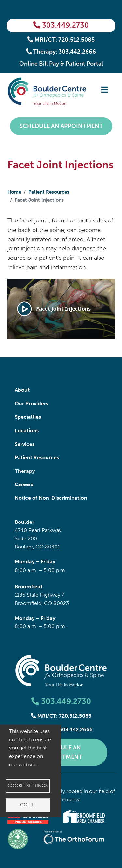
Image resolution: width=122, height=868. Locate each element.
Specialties (28, 417)
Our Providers (31, 403)
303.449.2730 (61, 25)
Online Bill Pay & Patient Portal (61, 64)
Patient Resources (49, 192)
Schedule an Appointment (61, 126)
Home (14, 192)
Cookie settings (28, 786)
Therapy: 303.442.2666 (61, 52)
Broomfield (28, 587)
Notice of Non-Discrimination (51, 498)
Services (25, 444)
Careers (24, 484)
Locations (27, 430)
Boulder (24, 522)
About (22, 390)
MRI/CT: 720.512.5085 (61, 40)
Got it (28, 805)
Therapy (25, 471)
